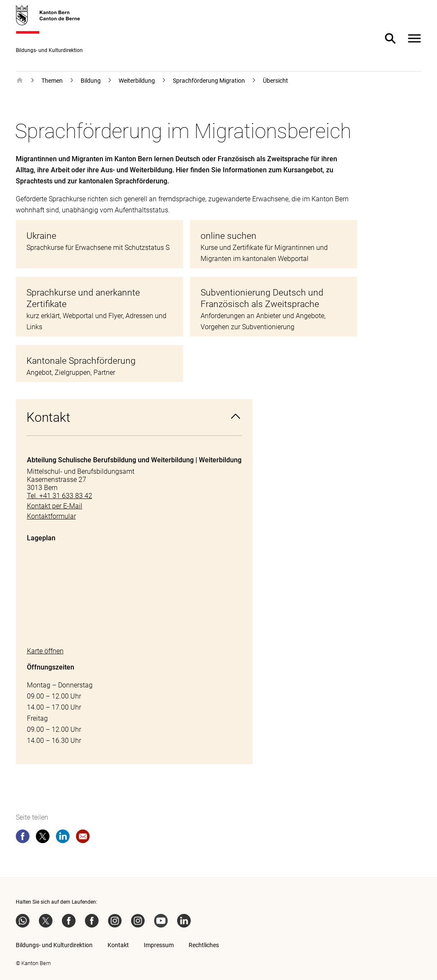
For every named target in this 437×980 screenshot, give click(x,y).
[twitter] (43, 838)
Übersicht (275, 81)
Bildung (91, 81)
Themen (52, 81)
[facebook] (23, 838)
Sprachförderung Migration (209, 81)
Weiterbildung (137, 81)
